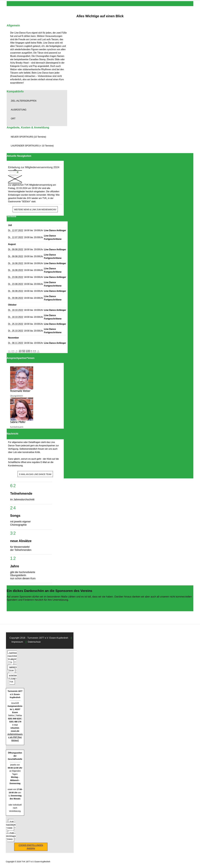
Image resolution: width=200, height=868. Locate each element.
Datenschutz (34, 642)
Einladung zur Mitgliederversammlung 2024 (34, 167)
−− (13, 351)
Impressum (17, 642)
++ (35, 351)
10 (20, 351)
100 (28, 351)
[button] (37, 101)
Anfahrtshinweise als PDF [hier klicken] (15, 737)
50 (24, 351)
